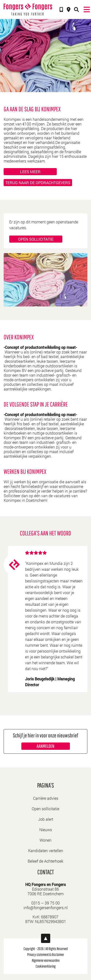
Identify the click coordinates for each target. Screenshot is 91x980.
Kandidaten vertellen (46, 851)
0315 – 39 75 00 (45, 903)
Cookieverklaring (46, 966)
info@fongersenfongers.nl (46, 908)
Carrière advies (46, 798)
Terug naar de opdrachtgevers (38, 183)
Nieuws (46, 830)
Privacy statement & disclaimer (46, 954)
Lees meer (30, 172)
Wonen (45, 840)
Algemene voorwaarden (46, 960)
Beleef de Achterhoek (45, 861)
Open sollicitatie (36, 239)
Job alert (46, 819)
